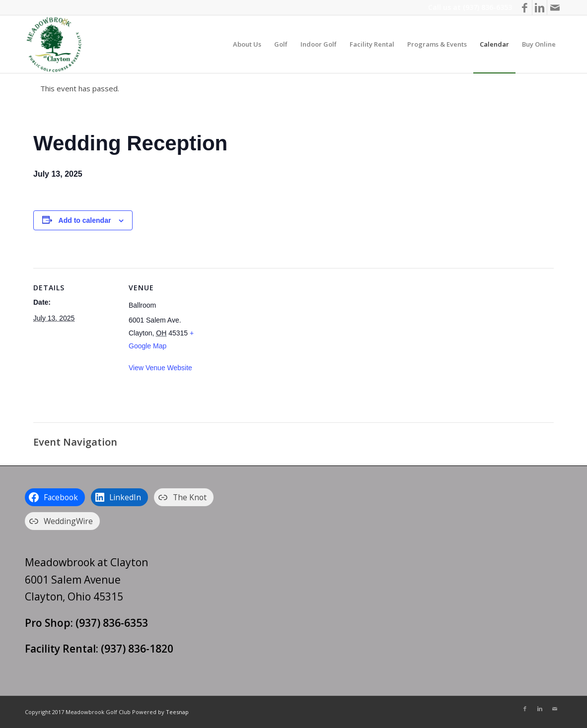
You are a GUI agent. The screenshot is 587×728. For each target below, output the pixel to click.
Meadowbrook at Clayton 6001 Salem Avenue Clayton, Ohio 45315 (86, 579)
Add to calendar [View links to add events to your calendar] (85, 220)
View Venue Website (160, 368)
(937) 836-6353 (487, 7)
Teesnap (177, 712)
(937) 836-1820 (137, 649)
